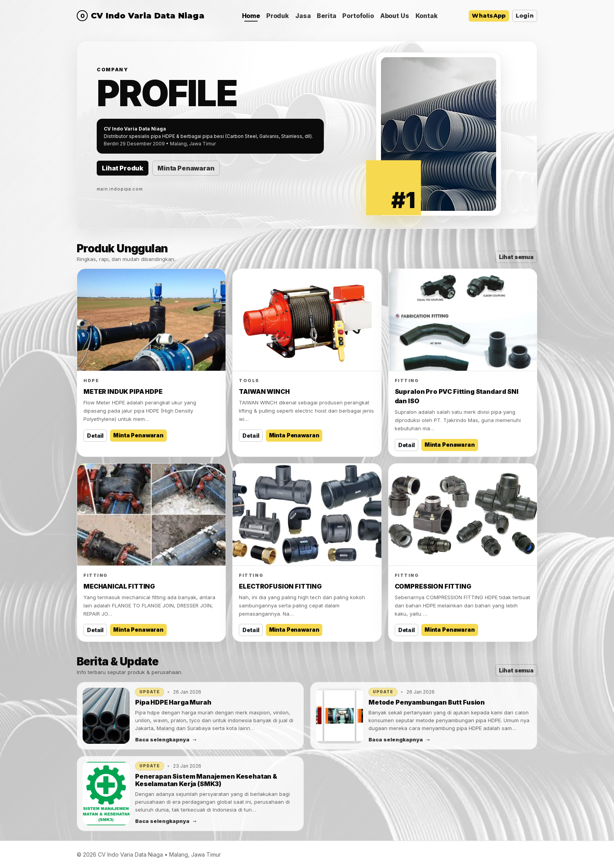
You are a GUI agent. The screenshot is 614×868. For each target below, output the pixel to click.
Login (525, 16)
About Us (395, 16)
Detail (95, 436)
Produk (278, 16)
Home (251, 16)
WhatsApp (489, 16)
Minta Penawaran (186, 168)
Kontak (427, 16)
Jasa (303, 16)
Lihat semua (516, 257)
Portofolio (358, 16)
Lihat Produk (123, 168)
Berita (326, 16)
